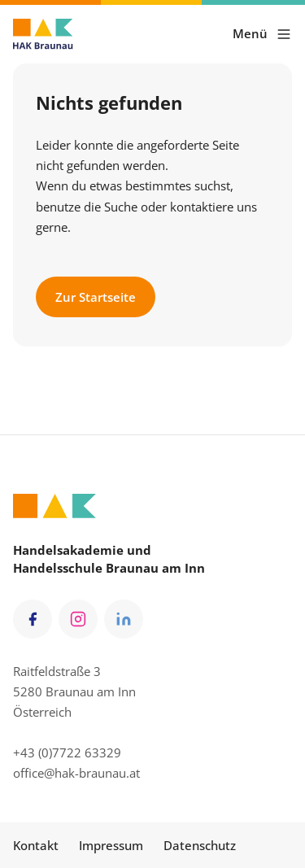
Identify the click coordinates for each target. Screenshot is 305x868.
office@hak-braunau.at (76, 773)
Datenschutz (200, 845)
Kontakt (36, 845)
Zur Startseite (96, 297)
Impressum (111, 845)
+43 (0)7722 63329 (67, 752)
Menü (262, 34)
